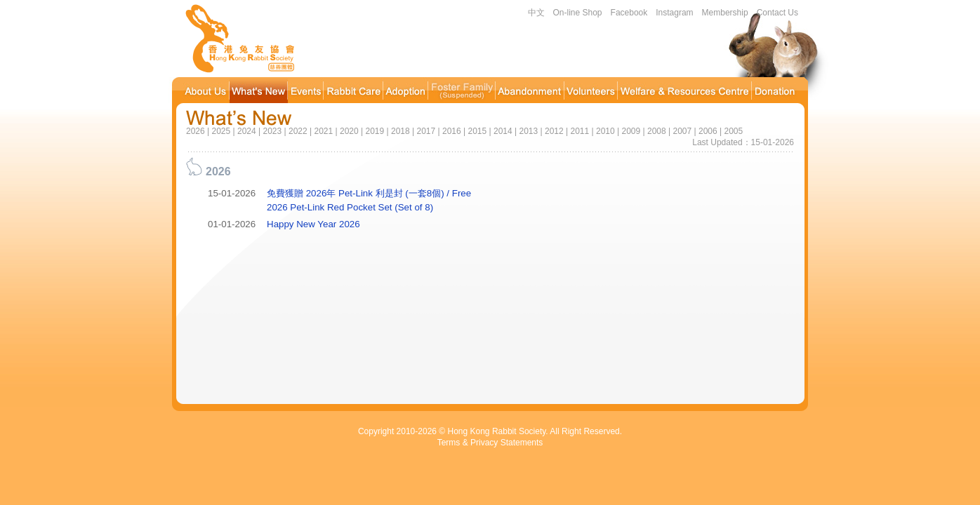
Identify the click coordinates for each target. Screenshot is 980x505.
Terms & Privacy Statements (490, 443)
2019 (375, 131)
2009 (631, 131)
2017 (426, 131)
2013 (528, 131)
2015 (477, 131)
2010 (605, 131)
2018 (400, 131)
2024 (247, 131)
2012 (554, 131)
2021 (323, 131)
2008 (657, 131)
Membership (725, 13)
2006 (708, 131)
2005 (733, 131)
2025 (221, 131)
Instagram (674, 13)
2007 (682, 131)
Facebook (629, 13)
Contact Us (777, 13)
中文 (536, 13)
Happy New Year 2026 (313, 224)
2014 (503, 131)
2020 (349, 131)
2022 (298, 131)
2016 (452, 131)
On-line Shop (578, 13)
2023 (272, 131)
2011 (580, 131)
